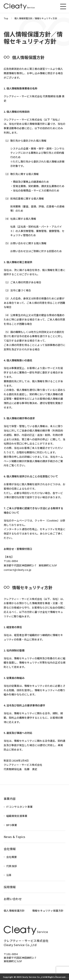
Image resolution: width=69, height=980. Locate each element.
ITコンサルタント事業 (20, 807)
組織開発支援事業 (17, 816)
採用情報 (10, 887)
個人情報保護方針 (14, 911)
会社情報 (10, 849)
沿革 (9, 875)
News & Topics (14, 837)
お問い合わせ (13, 899)
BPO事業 (12, 825)
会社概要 (11, 857)
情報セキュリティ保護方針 (48, 911)
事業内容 (10, 799)
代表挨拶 (11, 866)
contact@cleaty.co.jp (17, 570)
